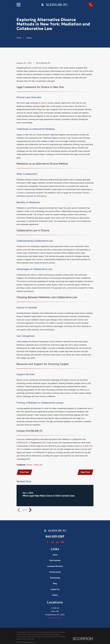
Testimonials (55, 578)
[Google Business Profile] (53, 542)
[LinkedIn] (58, 542)
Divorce (29, 465)
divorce (44, 103)
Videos (55, 595)
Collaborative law (23, 246)
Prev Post (25, 472)
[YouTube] (63, 542)
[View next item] (30, 510)
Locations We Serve (55, 567)
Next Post (85, 472)
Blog (55, 584)
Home (55, 555)
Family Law (38, 465)
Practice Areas (55, 572)
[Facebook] (47, 542)
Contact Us (55, 590)
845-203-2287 (55, 537)
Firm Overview (55, 561)
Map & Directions (55, 618)
